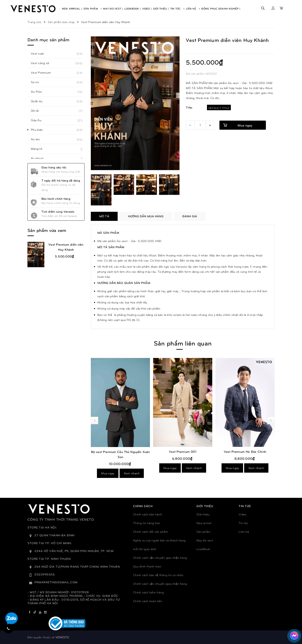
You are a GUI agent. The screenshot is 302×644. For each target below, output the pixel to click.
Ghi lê (37, 111)
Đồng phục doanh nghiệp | (221, 8)
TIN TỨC (245, 506)
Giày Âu (38, 120)
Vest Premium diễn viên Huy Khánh (66, 247)
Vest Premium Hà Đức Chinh (245, 451)
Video (243, 514)
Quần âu (39, 101)
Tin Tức (177, 8)
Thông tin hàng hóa (146, 523)
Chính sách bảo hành (148, 514)
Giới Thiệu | (161, 8)
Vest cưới (40, 54)
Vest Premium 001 (183, 451)
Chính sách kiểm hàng (148, 592)
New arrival (204, 523)
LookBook (203, 549)
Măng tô (39, 149)
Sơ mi (37, 82)
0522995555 (45, 574)
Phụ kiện (39, 130)
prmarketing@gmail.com (56, 582)
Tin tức (243, 523)
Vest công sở (42, 63)
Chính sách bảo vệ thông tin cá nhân (158, 575)
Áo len (38, 139)
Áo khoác (40, 158)
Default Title (219, 108)
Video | (147, 8)
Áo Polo (39, 92)
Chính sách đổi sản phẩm (151, 532)
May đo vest (205, 540)
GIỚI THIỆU (205, 506)
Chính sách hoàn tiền (148, 601)
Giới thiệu (203, 514)
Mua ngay (108, 473)
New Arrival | (72, 8)
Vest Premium (43, 73)
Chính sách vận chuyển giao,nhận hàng (160, 584)
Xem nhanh (132, 473)
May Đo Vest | (113, 8)
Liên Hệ (193, 8)
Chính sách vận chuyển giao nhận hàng (160, 558)
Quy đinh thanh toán (147, 566)
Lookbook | (133, 8)
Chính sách (143, 506)
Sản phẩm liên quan (183, 343)
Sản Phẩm (93, 8)
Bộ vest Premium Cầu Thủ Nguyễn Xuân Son (120, 454)
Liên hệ (244, 532)
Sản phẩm (203, 532)
